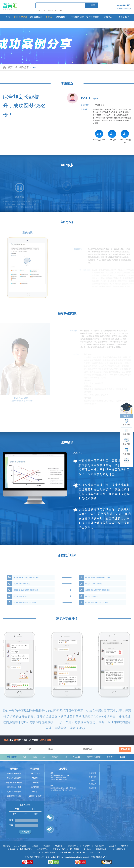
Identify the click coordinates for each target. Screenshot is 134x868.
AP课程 (35, 778)
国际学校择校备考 (14, 787)
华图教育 (47, 846)
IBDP (40, 11)
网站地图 (92, 788)
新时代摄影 (74, 849)
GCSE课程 (35, 783)
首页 (8, 17)
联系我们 (92, 773)
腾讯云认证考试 (26, 849)
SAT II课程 (35, 787)
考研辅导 (86, 846)
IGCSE (123, 757)
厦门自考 (36, 852)
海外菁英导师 (36, 17)
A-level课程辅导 (20, 846)
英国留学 (110, 757)
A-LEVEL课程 (35, 774)
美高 (24, 757)
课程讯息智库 (93, 17)
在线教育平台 (42, 849)
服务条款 (92, 777)
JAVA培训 (112, 846)
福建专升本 (99, 846)
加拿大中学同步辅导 (14, 783)
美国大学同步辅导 (14, 778)
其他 (36, 814)
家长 (33, 809)
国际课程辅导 (21, 17)
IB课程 (35, 792)
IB (66, 757)
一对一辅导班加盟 (118, 849)
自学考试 (11, 849)
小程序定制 (80, 852)
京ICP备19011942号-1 (99, 857)
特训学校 (59, 846)
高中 (14, 814)
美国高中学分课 (35, 796)
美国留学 (55, 757)
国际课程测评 (77, 17)
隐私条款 (92, 781)
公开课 (49, 17)
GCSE (50, 11)
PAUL (34, 67)
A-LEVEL (59, 11)
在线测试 (92, 784)
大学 (25, 814)
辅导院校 (108, 17)
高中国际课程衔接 (14, 796)
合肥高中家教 (66, 852)
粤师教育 (125, 846)
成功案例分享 (62, 21)
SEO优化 (35, 846)
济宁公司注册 (50, 852)
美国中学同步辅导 (94, 757)
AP (45, 11)
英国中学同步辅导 (14, 792)
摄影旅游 (87, 849)
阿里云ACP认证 (59, 849)
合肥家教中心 (73, 846)
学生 (17, 809)
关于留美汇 (124, 17)
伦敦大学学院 (95, 852)
